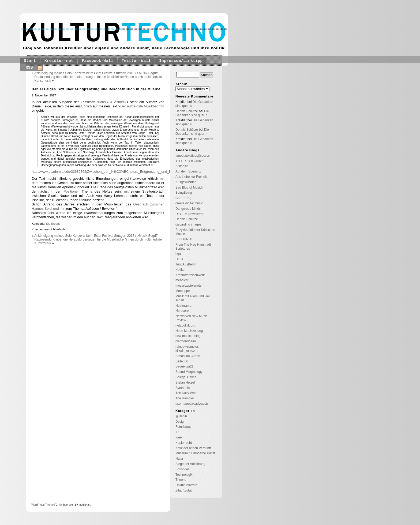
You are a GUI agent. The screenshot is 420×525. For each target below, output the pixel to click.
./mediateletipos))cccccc (193, 156)
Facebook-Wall (98, 61)
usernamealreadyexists (192, 404)
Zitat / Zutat (184, 490)
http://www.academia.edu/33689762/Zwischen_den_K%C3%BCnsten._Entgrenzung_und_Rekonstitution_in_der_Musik (123, 172)
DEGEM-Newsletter (190, 214)
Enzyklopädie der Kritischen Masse (195, 232)
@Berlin (181, 416)
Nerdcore (182, 311)
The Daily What (186, 393)
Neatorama (183, 306)
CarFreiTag (183, 198)
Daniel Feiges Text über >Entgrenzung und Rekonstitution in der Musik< (96, 89)
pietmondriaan (186, 341)
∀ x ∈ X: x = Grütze (189, 161)
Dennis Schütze (187, 111)
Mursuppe (183, 291)
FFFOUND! (184, 239)
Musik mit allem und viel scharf (192, 298)
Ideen (179, 437)
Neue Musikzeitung (189, 331)
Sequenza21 (184, 366)
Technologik (184, 475)
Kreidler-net (59, 61)
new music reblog (188, 336)
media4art (84, 505)
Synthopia (183, 388)
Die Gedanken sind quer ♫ (192, 113)
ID (48, 224)
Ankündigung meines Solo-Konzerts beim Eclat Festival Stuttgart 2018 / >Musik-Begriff (96, 73)
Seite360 (182, 361)
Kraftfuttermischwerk (190, 275)
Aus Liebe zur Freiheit (191, 177)
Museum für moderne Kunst (195, 453)
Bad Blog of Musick (189, 187)
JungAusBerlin (186, 264)
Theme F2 (51, 505)
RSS (29, 68)
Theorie (56, 224)
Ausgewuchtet (185, 182)
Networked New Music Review (191, 318)
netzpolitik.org (185, 325)
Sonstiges (183, 469)
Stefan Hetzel (185, 382)
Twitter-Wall (136, 61)
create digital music (189, 203)
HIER (179, 259)
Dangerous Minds (188, 209)
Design (180, 422)
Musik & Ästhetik (113, 102)
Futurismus (183, 427)
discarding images (188, 224)
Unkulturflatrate (186, 485)
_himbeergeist (66, 505)
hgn (178, 254)
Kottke (180, 270)
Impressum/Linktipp (181, 61)
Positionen (73, 191)
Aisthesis (182, 166)
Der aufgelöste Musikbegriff (141, 106)
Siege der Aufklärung (190, 464)
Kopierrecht (184, 443)
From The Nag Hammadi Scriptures (193, 247)
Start (30, 61)
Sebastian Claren (188, 356)
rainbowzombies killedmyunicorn (187, 349)
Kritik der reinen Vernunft (193, 448)
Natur (179, 459)
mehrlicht (182, 280)
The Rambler (185, 398)
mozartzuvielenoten (189, 286)
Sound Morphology (189, 372)
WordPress (38, 505)
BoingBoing (184, 193)
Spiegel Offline (186, 377)
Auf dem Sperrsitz (188, 171)
